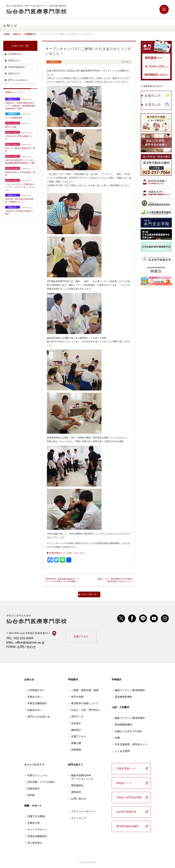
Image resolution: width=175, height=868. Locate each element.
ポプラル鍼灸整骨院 (14, 118)
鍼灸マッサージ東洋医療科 (130, 690)
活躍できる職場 (36, 816)
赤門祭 (31, 795)
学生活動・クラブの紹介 (41, 782)
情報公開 (76, 743)
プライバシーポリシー (84, 811)
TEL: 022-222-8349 (20, 638)
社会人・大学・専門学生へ (86, 710)
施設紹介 (76, 730)
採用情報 (76, 750)
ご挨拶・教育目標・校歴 (85, 690)
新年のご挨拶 (11, 127)
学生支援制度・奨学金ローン (131, 744)
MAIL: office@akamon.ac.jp (25, 642)
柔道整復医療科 (124, 697)
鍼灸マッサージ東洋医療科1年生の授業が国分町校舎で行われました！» (115, 580)
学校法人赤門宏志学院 (129, 797)
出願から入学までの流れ (129, 731)
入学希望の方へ (15, 54)
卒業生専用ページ (126, 769)
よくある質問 (122, 751)
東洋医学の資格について (85, 703)
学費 (117, 738)
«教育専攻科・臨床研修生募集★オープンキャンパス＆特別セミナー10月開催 (63, 580)
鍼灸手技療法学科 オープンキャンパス (82, 777)
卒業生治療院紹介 (17, 67)
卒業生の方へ (14, 61)
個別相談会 (77, 785)
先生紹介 (76, 723)
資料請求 (76, 792)
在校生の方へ (14, 73)
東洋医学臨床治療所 (128, 826)
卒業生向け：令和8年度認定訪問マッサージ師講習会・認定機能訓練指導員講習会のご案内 (20, 106)
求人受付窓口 (35, 843)
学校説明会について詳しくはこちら (67, 553)
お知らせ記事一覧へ (90, 594)
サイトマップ (79, 818)
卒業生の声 (34, 823)
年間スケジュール (37, 775)
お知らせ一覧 (20, 46)
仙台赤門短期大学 (126, 812)
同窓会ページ (124, 783)
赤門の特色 (77, 697)
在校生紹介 (34, 789)
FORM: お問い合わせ (21, 647)
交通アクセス (81, 637)
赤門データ (77, 717)
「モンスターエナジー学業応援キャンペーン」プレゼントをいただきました (20, 187)
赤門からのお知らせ (18, 80)
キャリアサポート (37, 830)
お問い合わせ (79, 799)
